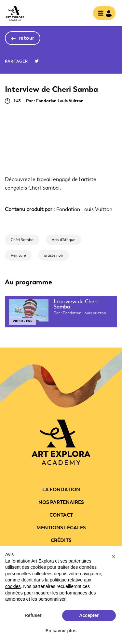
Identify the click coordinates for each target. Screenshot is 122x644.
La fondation (61, 490)
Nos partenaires (61, 502)
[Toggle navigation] (102, 14)
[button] (114, 557)
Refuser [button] (33, 615)
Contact (61, 515)
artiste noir (54, 255)
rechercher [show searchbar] (83, 14)
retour (27, 38)
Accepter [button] (89, 615)
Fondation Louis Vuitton (84, 209)
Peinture (18, 255)
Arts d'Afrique (63, 240)
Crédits (61, 540)
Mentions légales (61, 528)
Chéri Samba (22, 240)
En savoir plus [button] (61, 631)
